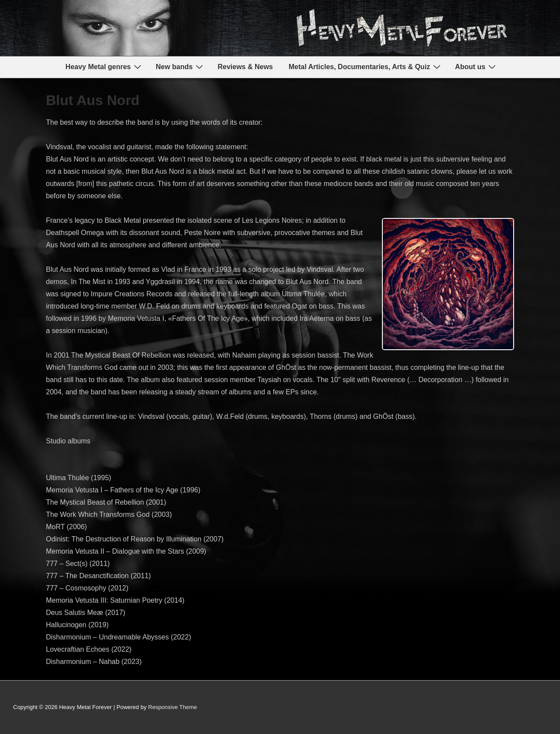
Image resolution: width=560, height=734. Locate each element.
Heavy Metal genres (105, 67)
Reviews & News (245, 67)
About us (476, 67)
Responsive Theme (173, 707)
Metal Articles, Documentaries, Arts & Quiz (366, 67)
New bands (180, 67)
